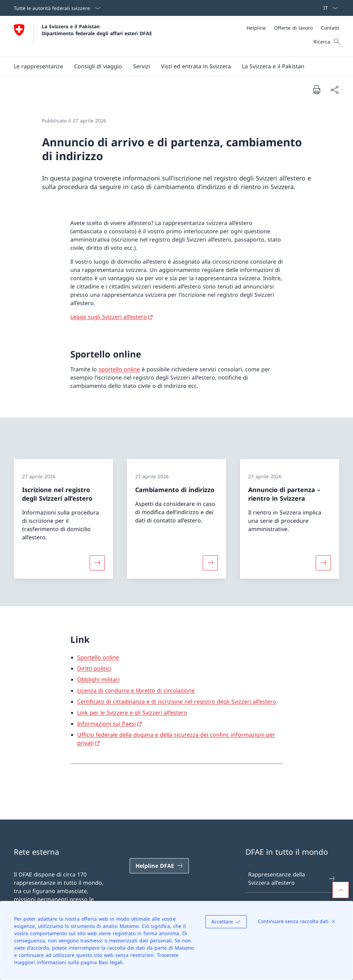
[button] (38, 66)
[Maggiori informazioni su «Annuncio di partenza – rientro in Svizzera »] (323, 563)
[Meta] (293, 28)
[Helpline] (256, 28)
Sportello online (98, 657)
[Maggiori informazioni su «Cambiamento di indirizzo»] (210, 563)
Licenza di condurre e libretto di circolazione (136, 690)
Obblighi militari (98, 679)
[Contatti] (330, 28)
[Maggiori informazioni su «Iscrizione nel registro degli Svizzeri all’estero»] (97, 563)
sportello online (119, 369)
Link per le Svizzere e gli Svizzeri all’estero (132, 713)
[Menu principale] (171, 66)
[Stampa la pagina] (316, 89)
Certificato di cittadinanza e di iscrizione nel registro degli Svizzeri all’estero (177, 702)
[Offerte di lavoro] (293, 28)
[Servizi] (142, 66)
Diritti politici (94, 668)
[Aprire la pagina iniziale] (83, 36)
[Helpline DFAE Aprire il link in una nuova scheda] (159, 866)
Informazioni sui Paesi (107, 724)
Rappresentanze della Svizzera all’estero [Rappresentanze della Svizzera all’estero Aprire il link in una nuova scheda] (292, 879)
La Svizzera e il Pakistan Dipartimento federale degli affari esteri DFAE (97, 30)
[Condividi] (334, 90)
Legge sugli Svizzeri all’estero (109, 317)
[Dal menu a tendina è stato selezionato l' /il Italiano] (328, 8)
